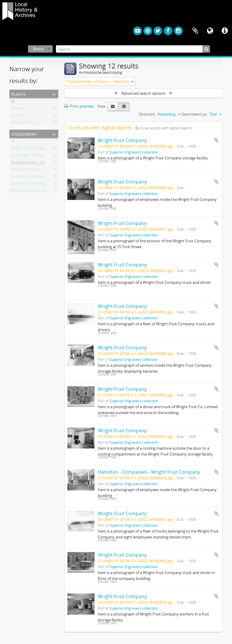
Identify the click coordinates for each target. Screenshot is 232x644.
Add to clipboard (216, 140)
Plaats (18, 94)
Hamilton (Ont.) (24, 123)
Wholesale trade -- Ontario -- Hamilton (44, 170)
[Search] (133, 49)
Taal (210, 31)
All (13, 102)
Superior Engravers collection (134, 152)
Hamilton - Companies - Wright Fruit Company (149, 472)
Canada (17, 109)
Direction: (147, 114)
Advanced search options (143, 93)
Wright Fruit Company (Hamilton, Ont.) (45, 149)
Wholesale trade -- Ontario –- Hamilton (44, 191)
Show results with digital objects (164, 128)
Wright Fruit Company (122, 140)
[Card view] (113, 107)
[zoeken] (206, 49)
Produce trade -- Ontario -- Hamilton (42, 163)
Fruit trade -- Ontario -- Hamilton (39, 156)
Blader (39, 49)
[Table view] (124, 107)
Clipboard (195, 31)
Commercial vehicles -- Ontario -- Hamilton (48, 184)
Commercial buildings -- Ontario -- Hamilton (49, 177)
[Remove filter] (132, 81)
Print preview (79, 106)
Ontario (17, 116)
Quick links (225, 31)
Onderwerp (24, 134)
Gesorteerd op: (194, 114)
